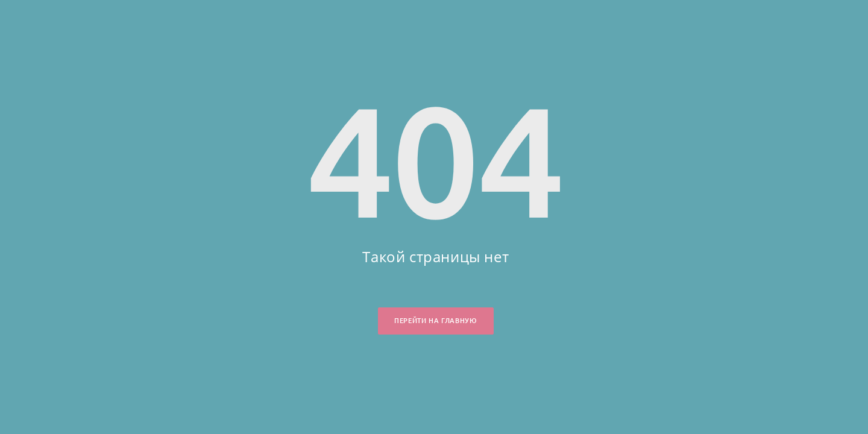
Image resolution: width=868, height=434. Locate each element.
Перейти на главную (436, 321)
